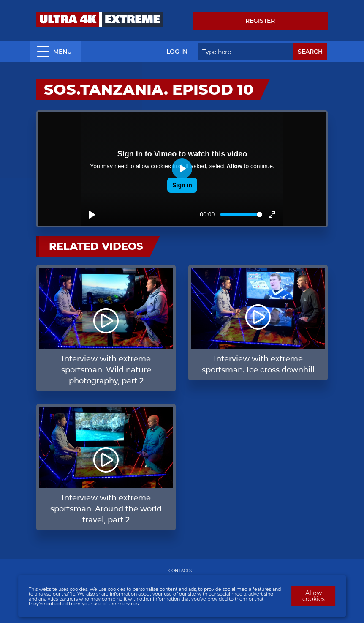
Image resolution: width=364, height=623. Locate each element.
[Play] (92, 215)
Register (260, 21)
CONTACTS (180, 571)
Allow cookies (314, 596)
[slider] (241, 214)
